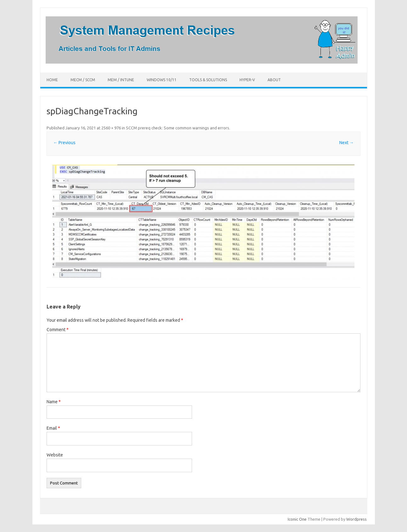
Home (52, 80)
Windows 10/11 (162, 80)
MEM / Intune (121, 80)
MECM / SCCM (83, 80)
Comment (58, 330)
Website (55, 455)
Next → (347, 143)
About (274, 80)
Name (54, 402)
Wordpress (356, 519)
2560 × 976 (111, 128)
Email (53, 428)
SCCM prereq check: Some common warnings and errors (178, 128)
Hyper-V (247, 80)
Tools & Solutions (208, 80)
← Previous (64, 143)
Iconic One (297, 519)
